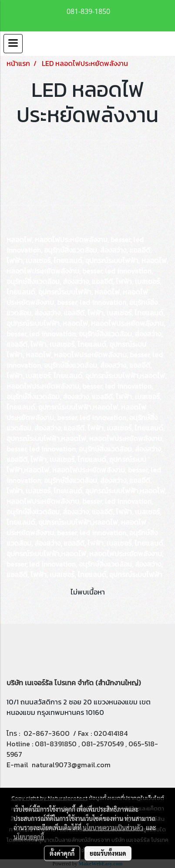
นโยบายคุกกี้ (29, 837)
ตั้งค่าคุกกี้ (62, 853)
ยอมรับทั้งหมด (108, 853)
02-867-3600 (47, 733)
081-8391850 (56, 744)
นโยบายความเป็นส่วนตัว (113, 827)
